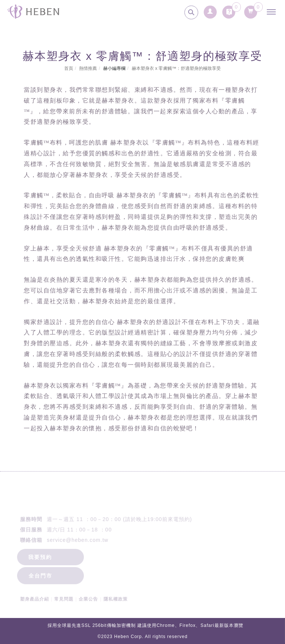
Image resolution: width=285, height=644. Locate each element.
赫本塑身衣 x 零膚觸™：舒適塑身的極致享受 (176, 68)
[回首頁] (33, 12)
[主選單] (273, 12)
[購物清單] (251, 10)
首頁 (69, 68)
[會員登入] (210, 10)
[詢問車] (229, 10)
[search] (191, 12)
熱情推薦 (88, 68)
